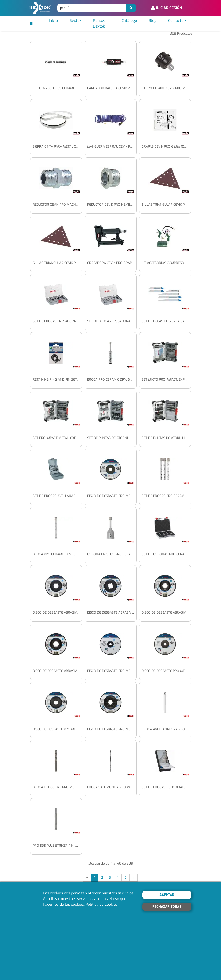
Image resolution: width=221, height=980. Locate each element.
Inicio (53, 21)
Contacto (176, 21)
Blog (153, 21)
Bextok (75, 21)
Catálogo (129, 21)
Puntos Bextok (99, 23)
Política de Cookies (102, 904)
